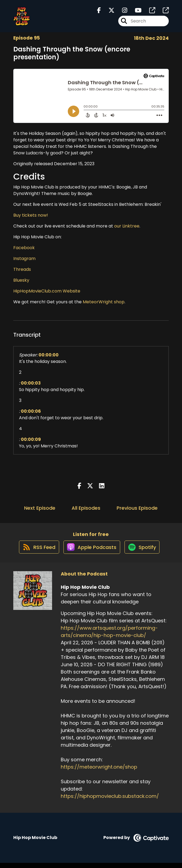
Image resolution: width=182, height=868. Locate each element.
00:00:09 (31, 439)
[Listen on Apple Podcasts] (91, 552)
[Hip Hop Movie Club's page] (149, 13)
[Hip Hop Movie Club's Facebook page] (99, 13)
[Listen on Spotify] (144, 552)
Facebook (24, 248)
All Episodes (86, 508)
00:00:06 (31, 411)
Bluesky (21, 280)
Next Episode (40, 508)
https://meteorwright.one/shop (99, 772)
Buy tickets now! (31, 215)
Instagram (24, 259)
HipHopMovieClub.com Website (47, 291)
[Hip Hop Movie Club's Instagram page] (121, 13)
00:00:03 (31, 383)
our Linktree (127, 226)
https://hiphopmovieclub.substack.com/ (110, 801)
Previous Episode (137, 508)
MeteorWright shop (104, 302)
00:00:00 (49, 355)
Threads (22, 269)
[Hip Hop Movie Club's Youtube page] (135, 13)
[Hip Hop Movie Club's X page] (108, 13)
